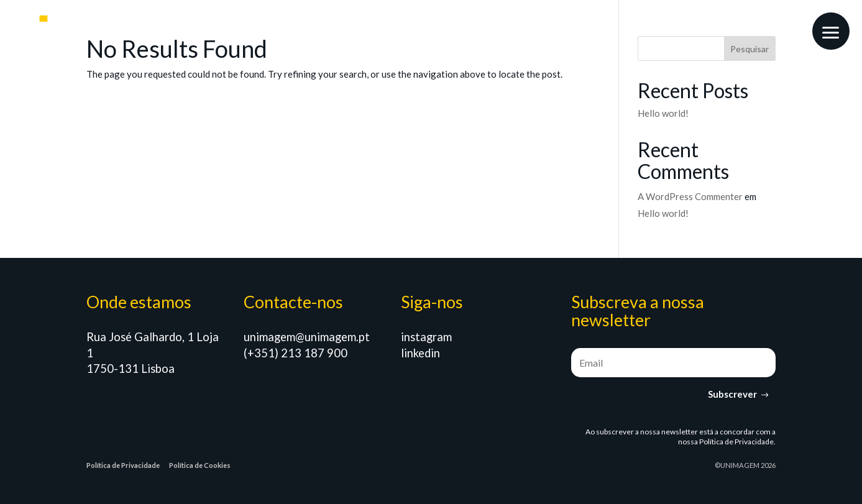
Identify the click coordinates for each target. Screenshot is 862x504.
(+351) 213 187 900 (296, 353)
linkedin (420, 353)
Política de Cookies (200, 465)
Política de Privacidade (736, 442)
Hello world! (663, 113)
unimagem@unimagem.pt (307, 337)
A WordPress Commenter (690, 196)
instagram (426, 337)
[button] (831, 31)
